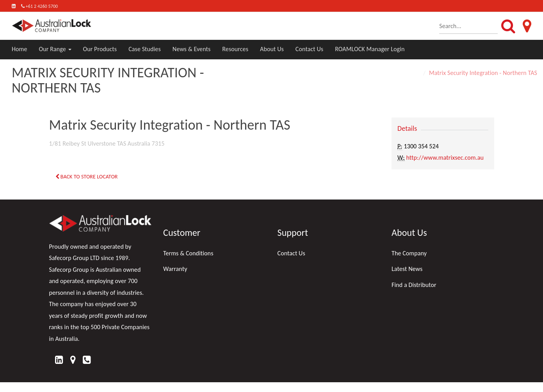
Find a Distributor (414, 285)
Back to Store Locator (87, 177)
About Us (272, 49)
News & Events (192, 49)
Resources (235, 49)
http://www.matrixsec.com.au (445, 158)
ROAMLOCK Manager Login (370, 49)
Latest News (407, 269)
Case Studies (145, 49)
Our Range (55, 49)
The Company (409, 253)
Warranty (175, 269)
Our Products (100, 49)
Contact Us (309, 49)
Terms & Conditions (188, 253)
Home (20, 49)
